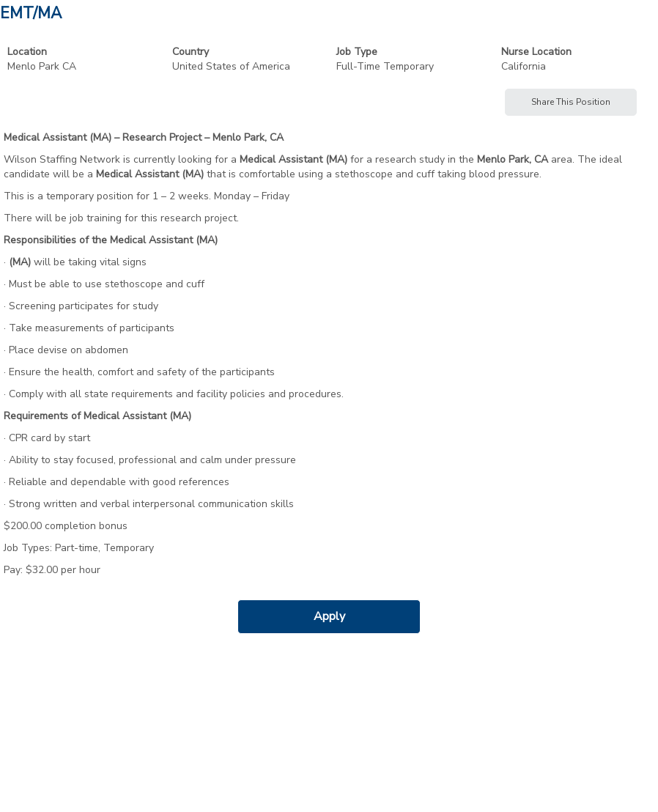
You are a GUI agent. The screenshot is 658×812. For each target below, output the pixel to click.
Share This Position (571, 102)
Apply (329, 616)
